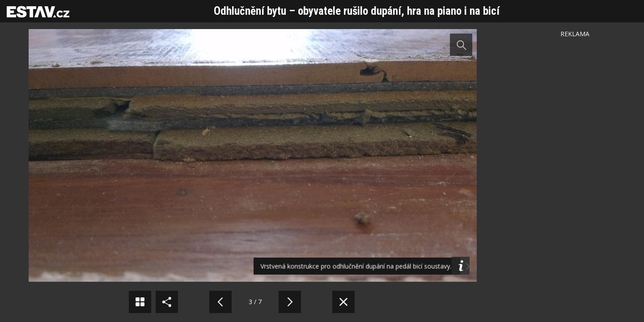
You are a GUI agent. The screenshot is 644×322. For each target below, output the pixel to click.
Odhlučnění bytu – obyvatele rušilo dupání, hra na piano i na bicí (357, 11)
